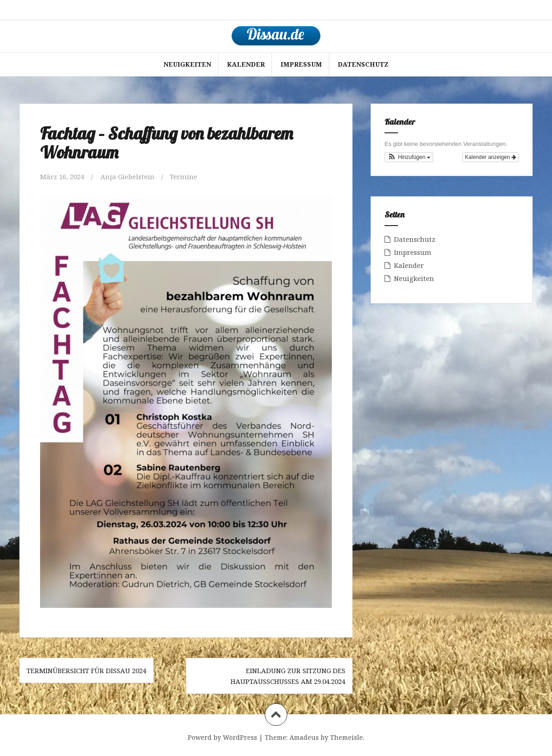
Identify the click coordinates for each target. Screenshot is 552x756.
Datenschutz (363, 64)
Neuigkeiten (187, 64)
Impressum (301, 64)
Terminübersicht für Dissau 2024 (86, 670)
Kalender (246, 64)
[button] (409, 157)
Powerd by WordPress (222, 737)
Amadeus (304, 737)
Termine (183, 177)
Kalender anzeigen (491, 157)
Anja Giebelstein (127, 177)
